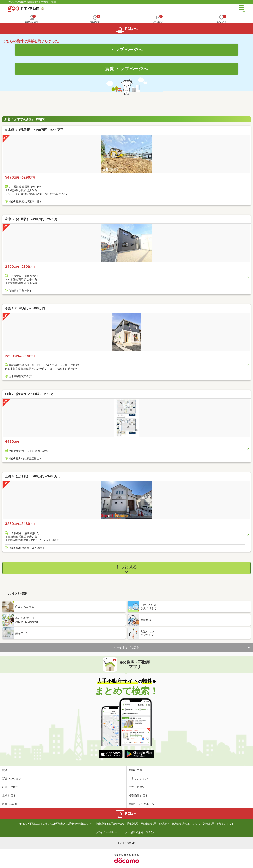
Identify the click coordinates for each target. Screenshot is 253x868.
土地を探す (9, 796)
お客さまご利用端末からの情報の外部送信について (68, 824)
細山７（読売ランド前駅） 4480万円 (31, 394)
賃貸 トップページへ (127, 69)
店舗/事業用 (9, 804)
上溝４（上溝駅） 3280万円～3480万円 (33, 476)
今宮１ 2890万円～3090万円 (25, 308)
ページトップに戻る (127, 647)
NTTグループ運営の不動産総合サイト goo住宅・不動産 (32, 2)
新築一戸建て (10, 787)
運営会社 (151, 832)
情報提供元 (132, 824)
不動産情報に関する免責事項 (155, 824)
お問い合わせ (137, 832)
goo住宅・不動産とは (30, 824)
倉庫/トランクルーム (141, 804)
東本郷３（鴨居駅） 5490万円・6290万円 (34, 130)
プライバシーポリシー (107, 832)
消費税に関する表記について (217, 824)
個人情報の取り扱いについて (186, 824)
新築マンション (12, 779)
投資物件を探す (138, 796)
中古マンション (138, 779)
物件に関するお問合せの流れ (110, 824)
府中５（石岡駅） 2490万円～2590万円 (33, 219)
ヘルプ (124, 832)
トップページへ (126, 50)
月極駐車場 (135, 770)
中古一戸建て (137, 787)
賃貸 (5, 770)
